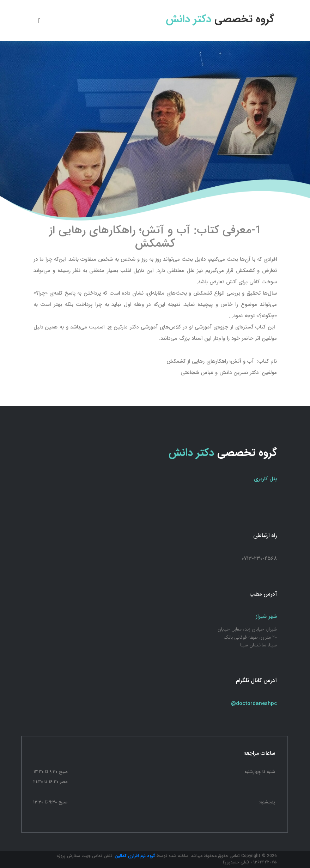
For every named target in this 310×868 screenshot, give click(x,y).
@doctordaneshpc (254, 704)
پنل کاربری (265, 479)
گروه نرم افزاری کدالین (135, 856)
